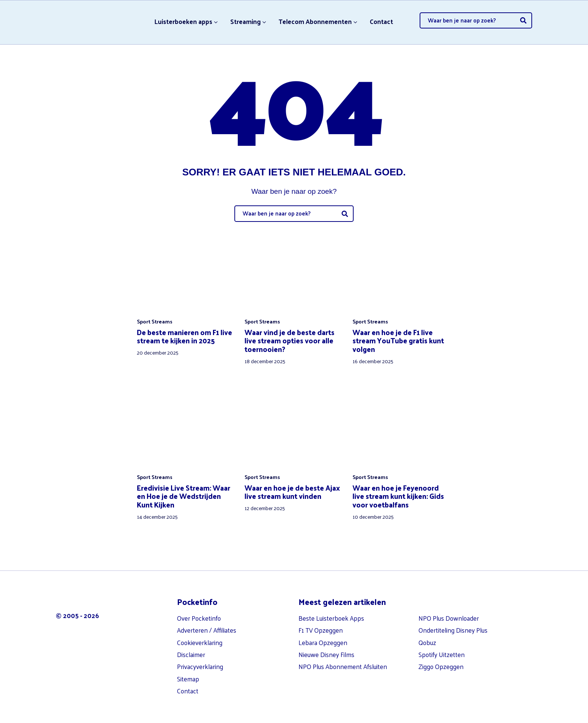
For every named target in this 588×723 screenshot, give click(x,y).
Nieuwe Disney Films (326, 654)
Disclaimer (191, 654)
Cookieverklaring (200, 642)
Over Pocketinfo (199, 618)
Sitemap (188, 679)
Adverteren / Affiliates (207, 630)
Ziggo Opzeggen (441, 666)
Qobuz (427, 642)
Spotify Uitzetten (442, 654)
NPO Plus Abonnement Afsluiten (343, 666)
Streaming (245, 21)
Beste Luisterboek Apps (331, 618)
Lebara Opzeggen (323, 642)
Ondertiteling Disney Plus (453, 630)
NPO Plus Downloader (449, 618)
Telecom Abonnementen (315, 21)
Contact (381, 21)
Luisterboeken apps (183, 21)
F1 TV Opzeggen (321, 630)
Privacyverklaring (200, 666)
